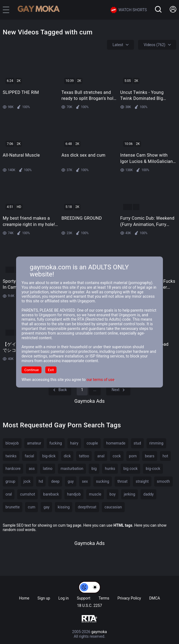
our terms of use (100, 380)
